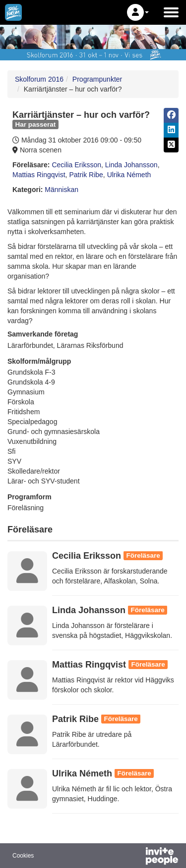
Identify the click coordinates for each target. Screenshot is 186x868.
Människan (62, 190)
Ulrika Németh (129, 175)
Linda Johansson (131, 165)
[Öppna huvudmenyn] (171, 12)
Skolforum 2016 (39, 79)
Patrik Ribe (86, 175)
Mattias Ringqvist (39, 175)
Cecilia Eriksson (76, 165)
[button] (138, 12)
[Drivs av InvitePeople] (136, 857)
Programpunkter (97, 79)
